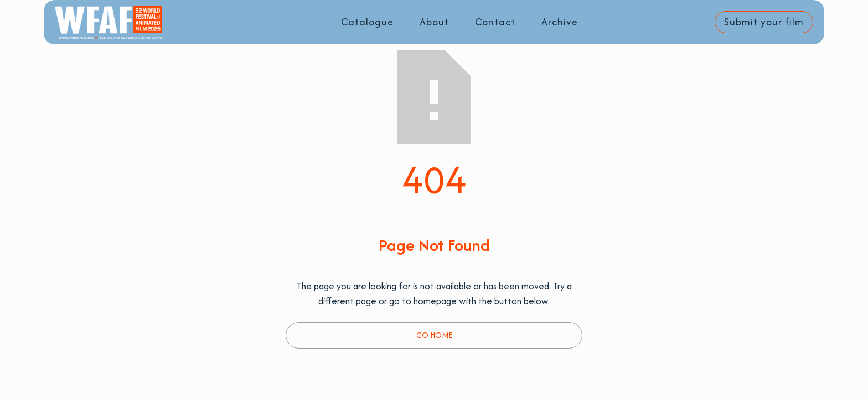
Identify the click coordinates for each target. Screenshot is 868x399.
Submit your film (764, 22)
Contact (495, 22)
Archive (560, 22)
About (434, 22)
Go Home (434, 335)
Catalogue (367, 22)
